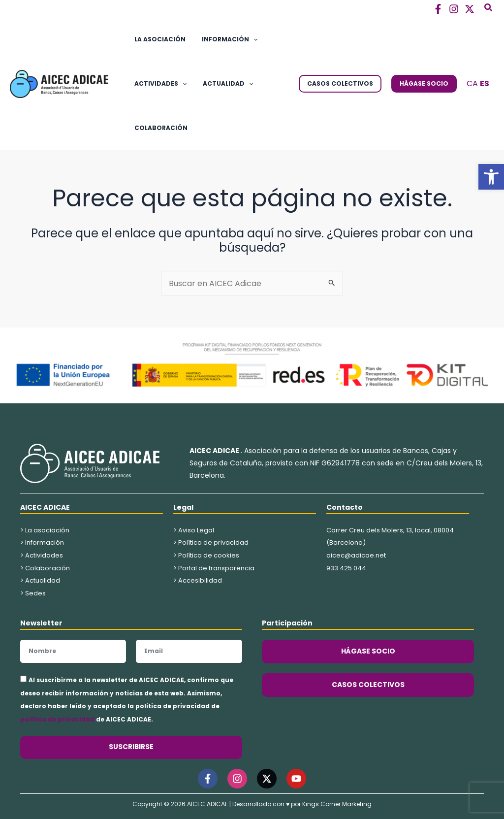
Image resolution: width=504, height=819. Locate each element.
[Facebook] (438, 9)
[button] (491, 177)
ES (485, 83)
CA (472, 83)
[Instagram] (454, 9)
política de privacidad (57, 719)
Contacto (345, 507)
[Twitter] (470, 9)
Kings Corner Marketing (337, 804)
